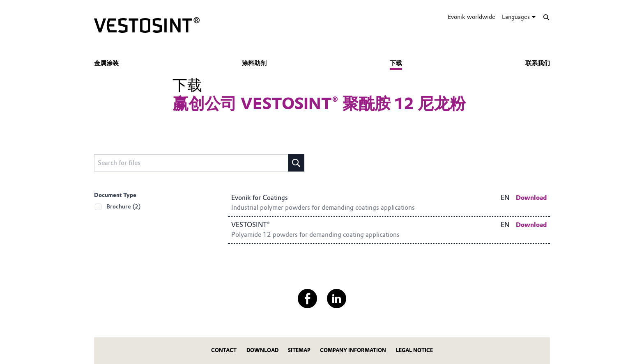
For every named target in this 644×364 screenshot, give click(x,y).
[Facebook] (307, 299)
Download (262, 350)
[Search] (546, 17)
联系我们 (538, 63)
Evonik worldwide (471, 17)
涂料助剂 (254, 63)
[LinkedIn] (337, 299)
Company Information (353, 350)
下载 (396, 63)
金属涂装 (106, 63)
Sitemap (299, 350)
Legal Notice (414, 350)
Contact (224, 350)
